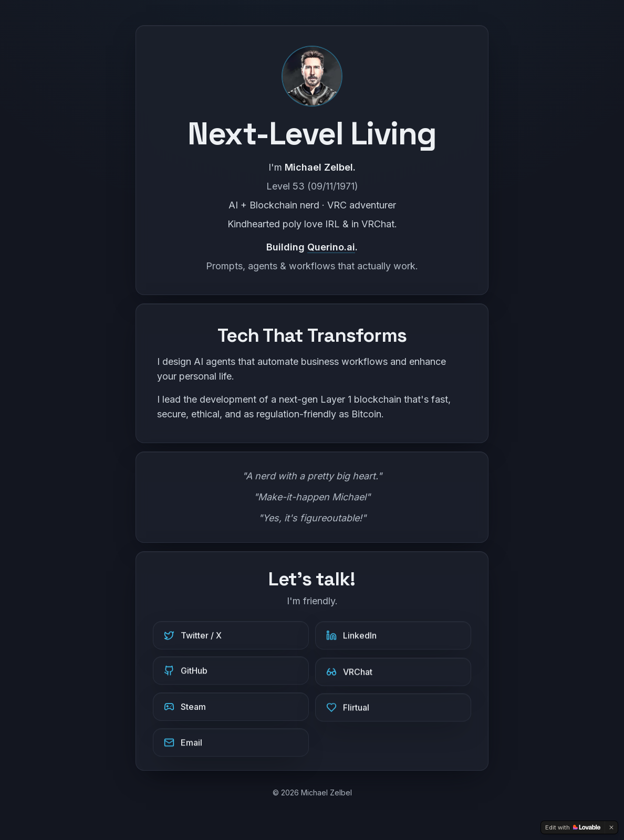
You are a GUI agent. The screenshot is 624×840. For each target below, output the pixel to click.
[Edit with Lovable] (573, 827)
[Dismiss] (611, 827)
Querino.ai (331, 247)
